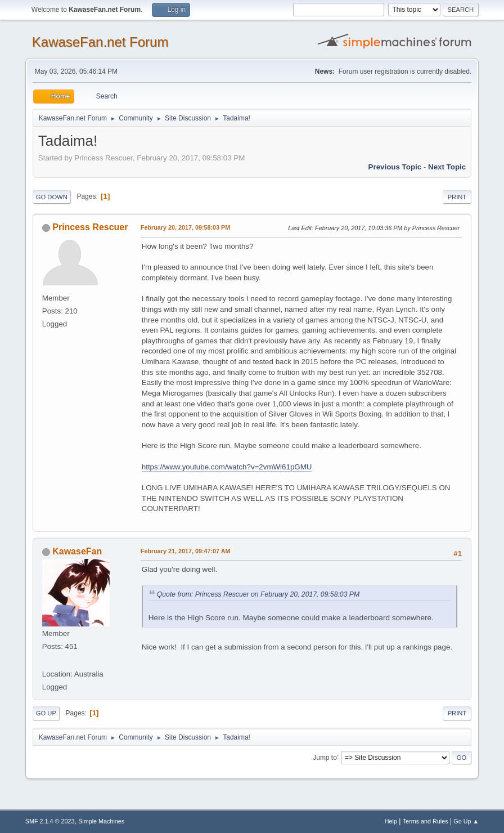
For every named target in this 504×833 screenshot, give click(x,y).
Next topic (447, 167)
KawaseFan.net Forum (100, 42)
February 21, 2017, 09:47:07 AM (186, 551)
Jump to (325, 757)
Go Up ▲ (466, 821)
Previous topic (395, 167)
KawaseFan (77, 551)
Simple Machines (101, 821)
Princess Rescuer (90, 227)
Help (391, 821)
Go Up (46, 713)
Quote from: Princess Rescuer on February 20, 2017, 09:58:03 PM (258, 594)
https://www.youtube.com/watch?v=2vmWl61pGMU (227, 467)
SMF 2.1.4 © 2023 (50, 821)
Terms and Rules (426, 821)
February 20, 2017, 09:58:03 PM (185, 227)
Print (457, 197)
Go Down (52, 197)
